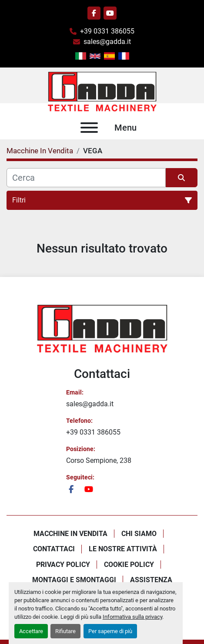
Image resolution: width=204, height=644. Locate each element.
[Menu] (89, 128)
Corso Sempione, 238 (99, 460)
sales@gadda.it (107, 42)
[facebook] (94, 13)
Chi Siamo (139, 534)
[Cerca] (86, 178)
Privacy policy (63, 565)
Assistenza (151, 580)
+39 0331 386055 (107, 31)
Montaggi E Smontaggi (74, 580)
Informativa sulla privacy (132, 617)
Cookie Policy (129, 565)
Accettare (31, 631)
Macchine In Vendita (70, 534)
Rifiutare (65, 631)
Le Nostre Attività (123, 549)
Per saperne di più (110, 631)
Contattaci (54, 549)
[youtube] (110, 13)
